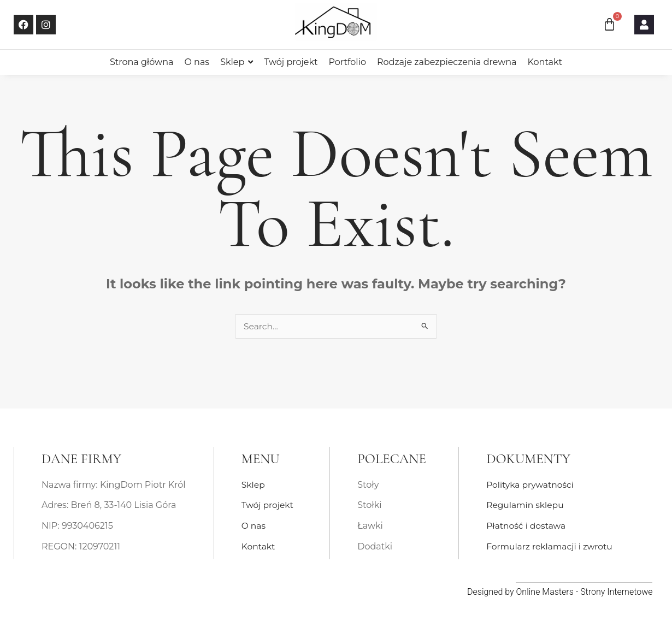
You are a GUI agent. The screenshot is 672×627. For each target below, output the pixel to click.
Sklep (254, 485)
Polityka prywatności (531, 485)
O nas (254, 526)
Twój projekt (268, 505)
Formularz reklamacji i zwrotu (551, 546)
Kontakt (259, 546)
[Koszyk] (609, 24)
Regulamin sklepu (526, 505)
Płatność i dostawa (527, 526)
